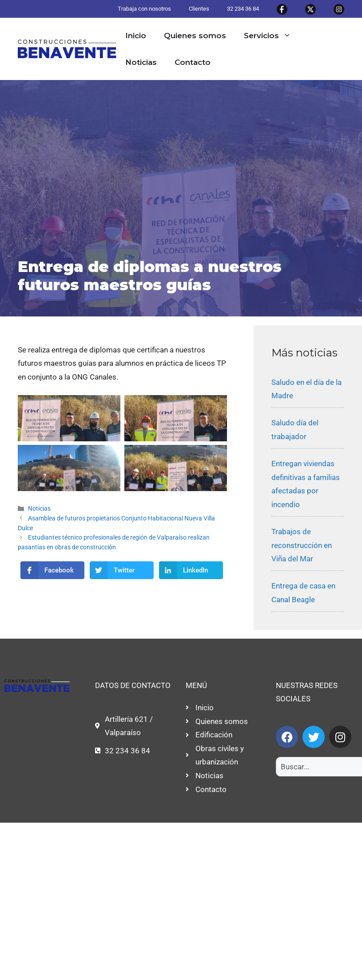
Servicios (272, 36)
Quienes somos (195, 36)
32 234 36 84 (243, 9)
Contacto (193, 62)
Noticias (141, 62)
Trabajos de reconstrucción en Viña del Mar (302, 545)
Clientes (199, 9)
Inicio (136, 36)
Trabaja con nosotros (144, 9)
